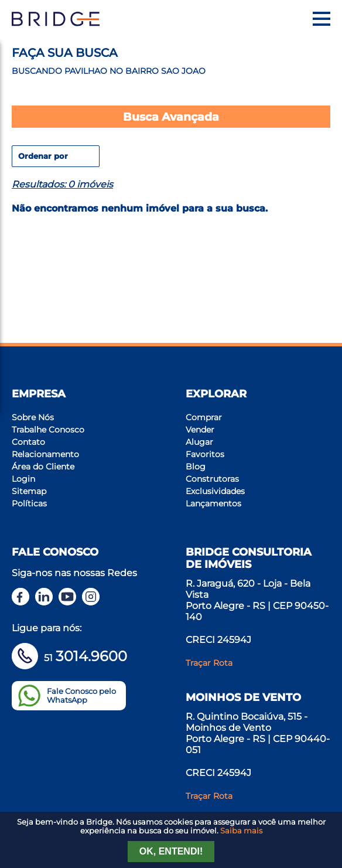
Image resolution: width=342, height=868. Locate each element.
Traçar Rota (209, 663)
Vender (200, 430)
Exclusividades (215, 491)
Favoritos (205, 454)
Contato (28, 442)
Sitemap (29, 491)
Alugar (199, 442)
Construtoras (212, 479)
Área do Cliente (43, 467)
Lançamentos (213, 503)
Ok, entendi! (171, 851)
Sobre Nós (33, 417)
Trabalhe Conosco (48, 430)
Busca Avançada (171, 117)
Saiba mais (241, 831)
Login (23, 479)
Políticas (29, 503)
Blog (196, 467)
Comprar (204, 417)
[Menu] (322, 19)
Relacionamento (45, 454)
